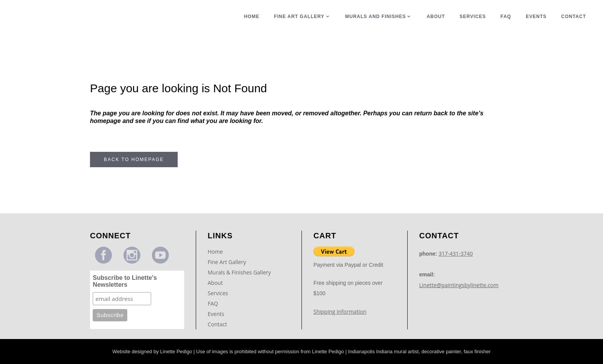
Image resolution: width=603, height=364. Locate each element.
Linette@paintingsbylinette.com (459, 285)
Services (218, 293)
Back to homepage (134, 160)
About (215, 283)
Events (216, 314)
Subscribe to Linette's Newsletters (125, 281)
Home (215, 252)
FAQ (213, 303)
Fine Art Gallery (227, 262)
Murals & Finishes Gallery (239, 272)
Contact (217, 324)
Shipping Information (340, 312)
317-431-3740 (456, 253)
